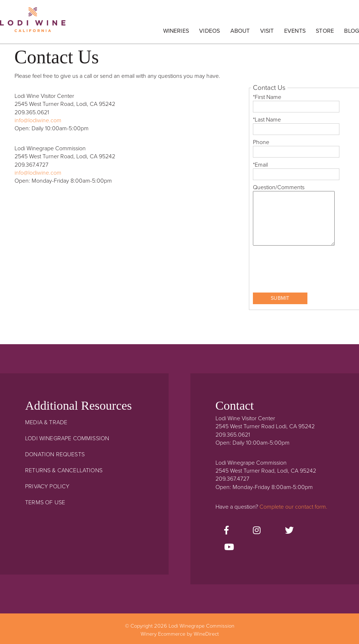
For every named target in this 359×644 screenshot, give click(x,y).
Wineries (176, 31)
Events (295, 31)
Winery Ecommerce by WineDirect (180, 634)
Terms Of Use (45, 502)
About (240, 31)
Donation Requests (55, 454)
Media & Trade (46, 422)
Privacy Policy (47, 486)
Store (325, 31)
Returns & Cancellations (64, 470)
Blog (352, 31)
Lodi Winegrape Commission (33, 24)
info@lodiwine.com (38, 120)
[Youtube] (229, 548)
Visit (267, 31)
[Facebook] (226, 531)
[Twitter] (289, 531)
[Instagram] (257, 531)
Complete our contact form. (293, 507)
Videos (209, 31)
